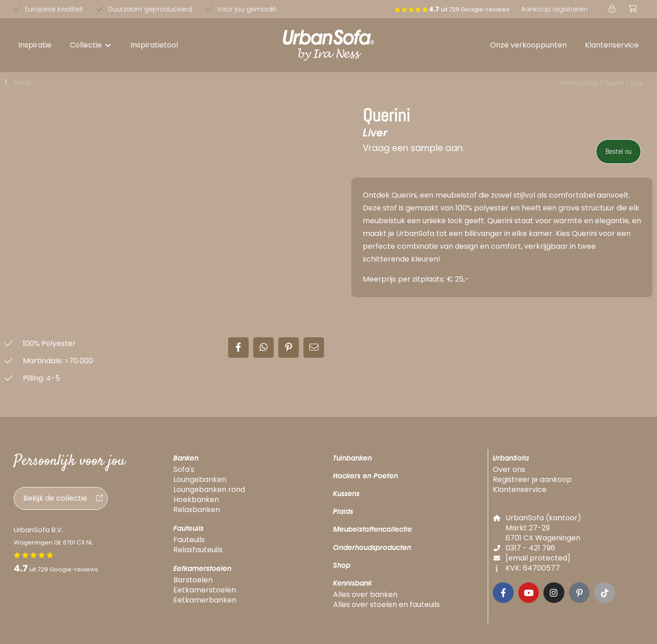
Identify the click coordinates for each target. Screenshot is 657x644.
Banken (186, 456)
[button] (91, 45)
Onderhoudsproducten (372, 545)
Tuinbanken (352, 456)
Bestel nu (618, 151)
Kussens (346, 491)
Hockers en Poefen (365, 474)
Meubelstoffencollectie (373, 527)
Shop (591, 83)
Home (569, 83)
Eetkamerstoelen (202, 566)
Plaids (343, 510)
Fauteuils (188, 526)
